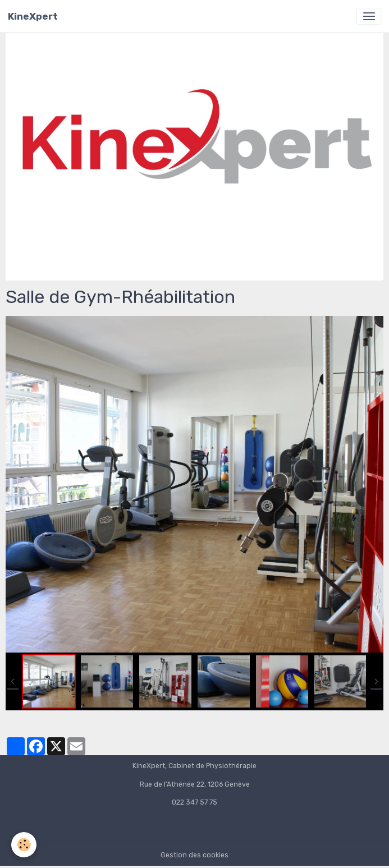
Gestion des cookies (194, 855)
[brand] (33, 16)
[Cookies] (24, 845)
